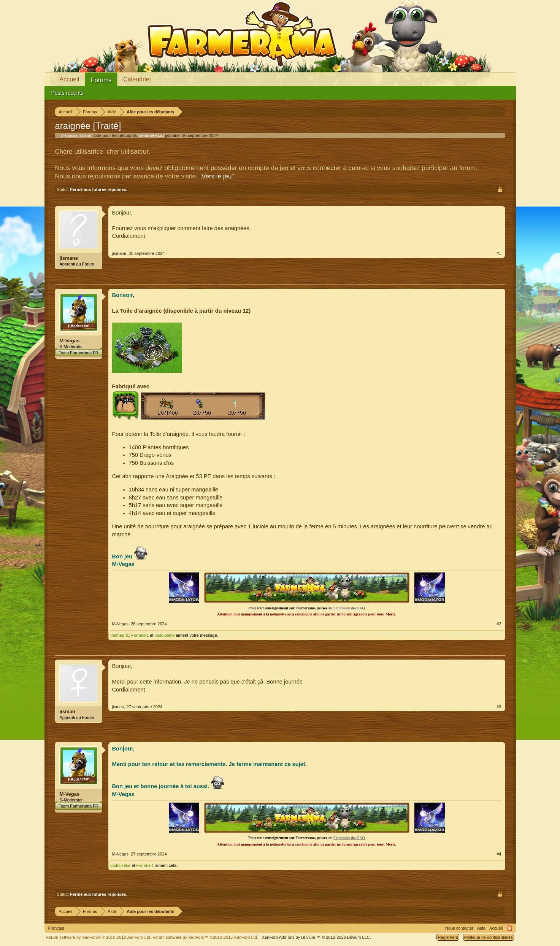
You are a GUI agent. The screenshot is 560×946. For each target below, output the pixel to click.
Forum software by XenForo (99, 937)
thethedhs (120, 635)
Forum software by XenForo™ (205, 937)
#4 (499, 854)
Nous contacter (459, 928)
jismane (173, 135)
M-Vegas (70, 341)
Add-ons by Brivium (316, 937)
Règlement (448, 937)
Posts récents (67, 93)
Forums (101, 80)
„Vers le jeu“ (217, 176)
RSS (509, 928)
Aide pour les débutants (115, 135)
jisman (67, 711)
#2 (499, 624)
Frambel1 (140, 635)
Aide (481, 928)
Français (56, 928)
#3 (499, 707)
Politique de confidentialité (489, 937)
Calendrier (137, 79)
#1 (499, 253)
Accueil (70, 79)
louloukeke (165, 635)
